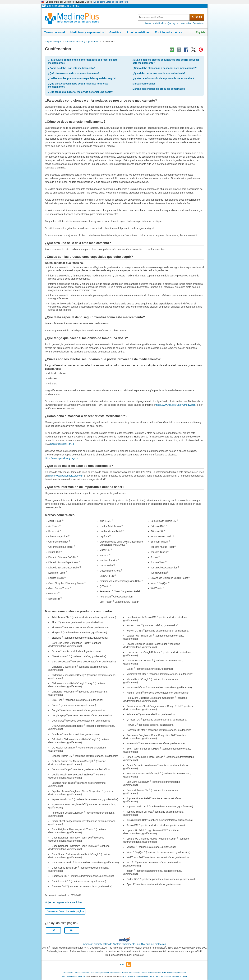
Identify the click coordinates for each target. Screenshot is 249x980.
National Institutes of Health (176, 976)
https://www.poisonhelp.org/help (65, 476)
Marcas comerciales (144, 84)
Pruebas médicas (138, 32)
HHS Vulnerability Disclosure (174, 973)
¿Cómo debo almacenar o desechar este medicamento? (165, 68)
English (200, 32)
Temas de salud (55, 32)
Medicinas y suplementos (87, 32)
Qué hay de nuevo (176, 23)
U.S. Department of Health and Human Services (143, 976)
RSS (125, 965)
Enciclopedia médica (169, 32)
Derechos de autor (82, 973)
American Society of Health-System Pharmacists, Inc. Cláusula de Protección (124, 944)
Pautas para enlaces (131, 973)
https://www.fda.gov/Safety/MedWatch (175, 405)
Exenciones (68, 973)
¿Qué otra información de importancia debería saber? (163, 78)
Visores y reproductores (151, 973)
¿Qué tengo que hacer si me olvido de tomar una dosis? (80, 92)
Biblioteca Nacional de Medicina (63, 6)
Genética (115, 32)
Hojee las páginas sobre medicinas (64, 902)
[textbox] (164, 17)
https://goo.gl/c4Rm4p (62, 444)
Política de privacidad (100, 973)
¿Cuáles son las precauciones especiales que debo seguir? (82, 78)
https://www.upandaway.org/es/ (62, 458)
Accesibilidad (116, 973)
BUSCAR (197, 17)
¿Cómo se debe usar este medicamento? (72, 68)
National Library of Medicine (73, 976)
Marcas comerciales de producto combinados (159, 89)
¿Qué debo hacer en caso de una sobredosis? (159, 73)
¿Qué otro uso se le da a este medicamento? (74, 73)
